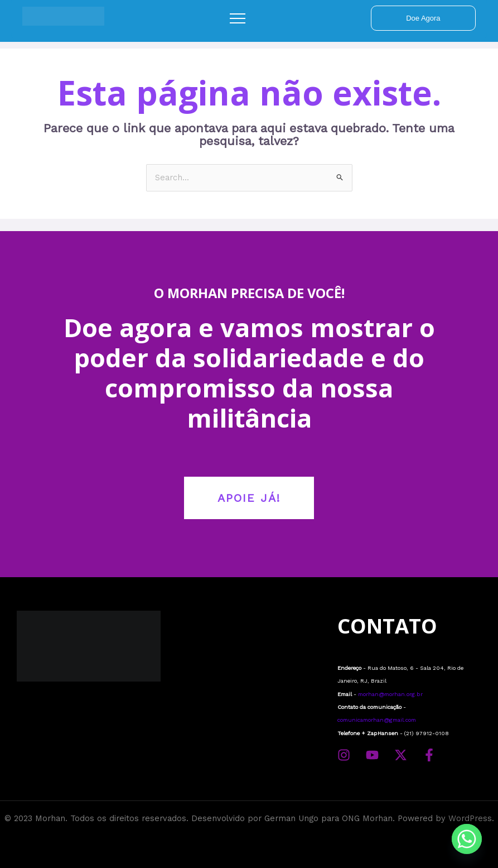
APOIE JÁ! (249, 498)
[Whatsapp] (467, 839)
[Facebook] (429, 755)
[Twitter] (401, 755)
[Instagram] (344, 755)
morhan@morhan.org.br (390, 694)
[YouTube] (372, 755)
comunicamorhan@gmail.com (377, 720)
